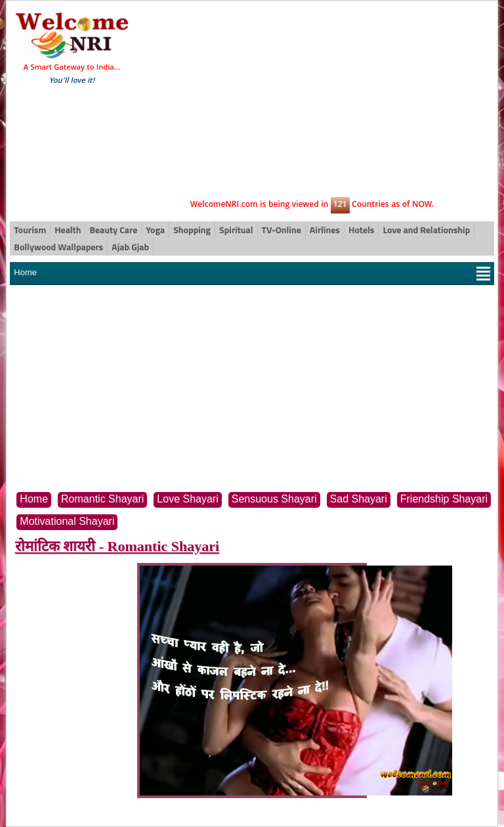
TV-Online (282, 230)
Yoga (155, 230)
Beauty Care (113, 230)
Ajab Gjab (130, 247)
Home (25, 272)
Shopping (192, 230)
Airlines (325, 230)
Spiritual (236, 230)
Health (68, 230)
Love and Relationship (426, 230)
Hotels (361, 230)
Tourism (30, 230)
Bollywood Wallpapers (58, 247)
